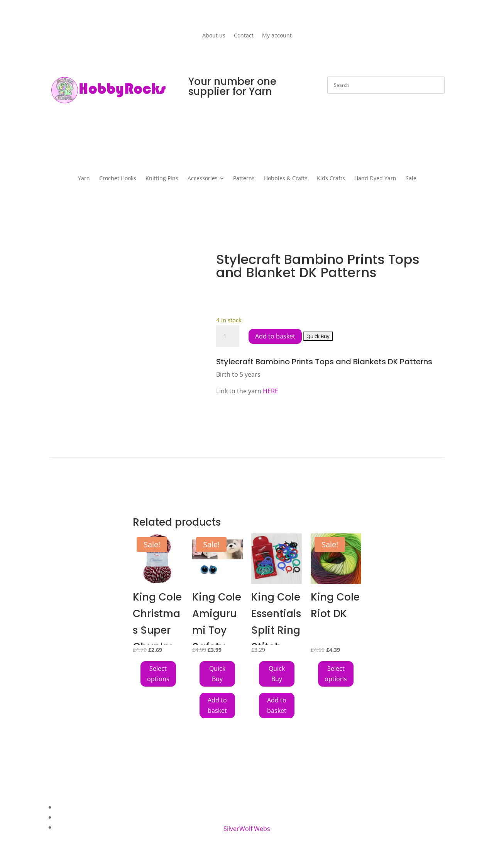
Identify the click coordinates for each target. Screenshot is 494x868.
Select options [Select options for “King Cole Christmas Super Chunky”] (158, 674)
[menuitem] (84, 178)
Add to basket (275, 336)
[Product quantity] (228, 336)
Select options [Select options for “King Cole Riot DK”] (336, 674)
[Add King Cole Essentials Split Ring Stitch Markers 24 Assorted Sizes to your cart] (277, 674)
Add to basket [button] (217, 705)
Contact (244, 36)
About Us (69, 807)
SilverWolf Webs (247, 829)
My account (277, 36)
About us (214, 36)
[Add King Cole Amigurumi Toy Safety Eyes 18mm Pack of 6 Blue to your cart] (217, 674)
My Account (73, 827)
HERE (271, 391)
